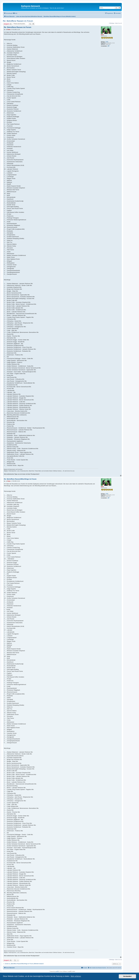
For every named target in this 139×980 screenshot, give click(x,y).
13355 (107, 42)
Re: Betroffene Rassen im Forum (18, 21)
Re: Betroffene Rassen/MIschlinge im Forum (20, 479)
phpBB (57, 971)
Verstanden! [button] (127, 976)
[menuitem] (15, 13)
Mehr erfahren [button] (76, 976)
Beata (102, 35)
